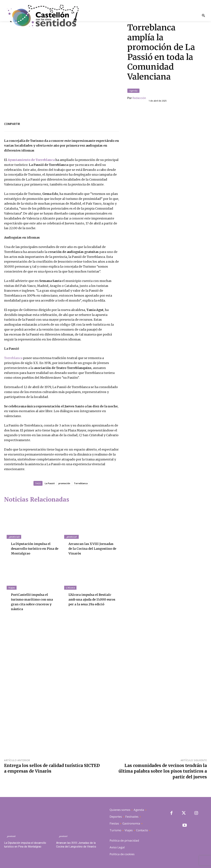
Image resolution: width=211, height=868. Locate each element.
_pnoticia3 (14, 537)
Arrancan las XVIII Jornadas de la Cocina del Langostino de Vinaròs (92, 548)
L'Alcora (70, 588)
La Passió (50, 483)
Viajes (12, 588)
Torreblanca (14, 358)
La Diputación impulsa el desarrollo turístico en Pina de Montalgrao (34, 548)
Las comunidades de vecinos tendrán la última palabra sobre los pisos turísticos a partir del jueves (163, 771)
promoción (64, 483)
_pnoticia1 (71, 537)
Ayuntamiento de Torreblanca (31, 160)
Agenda (133, 91)
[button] (203, 16)
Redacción (139, 98)
